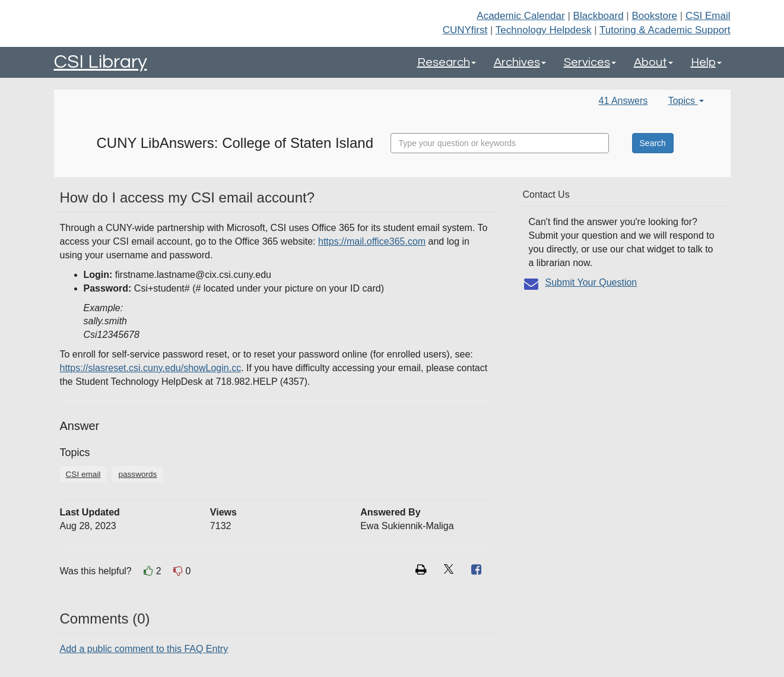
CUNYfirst (465, 30)
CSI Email (708, 16)
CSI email (83, 474)
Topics (686, 101)
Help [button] (706, 62)
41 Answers (623, 101)
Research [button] (447, 62)
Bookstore (655, 16)
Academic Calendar (520, 16)
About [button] (653, 62)
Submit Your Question (591, 282)
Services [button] (590, 62)
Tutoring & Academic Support (665, 30)
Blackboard (599, 16)
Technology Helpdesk (544, 30)
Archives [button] (520, 62)
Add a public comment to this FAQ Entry (144, 649)
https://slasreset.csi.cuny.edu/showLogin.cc (151, 368)
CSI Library (101, 62)
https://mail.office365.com (372, 241)
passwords (137, 474)
